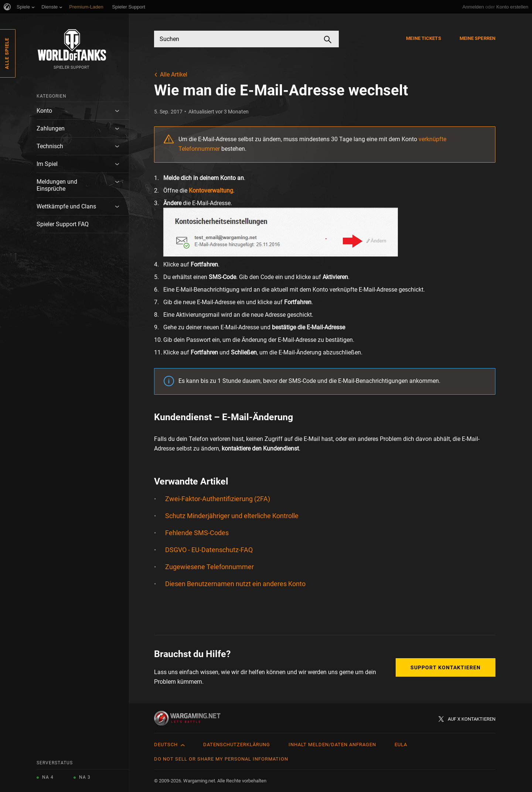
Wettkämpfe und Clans (66, 206)
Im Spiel (47, 164)
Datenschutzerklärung (237, 745)
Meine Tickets (423, 38)
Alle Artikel (174, 74)
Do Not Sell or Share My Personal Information (221, 759)
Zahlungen (51, 128)
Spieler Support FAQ (63, 224)
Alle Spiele (7, 53)
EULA (401, 745)
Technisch (50, 146)
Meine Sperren (478, 38)
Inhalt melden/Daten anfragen (332, 745)
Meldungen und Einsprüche (57, 185)
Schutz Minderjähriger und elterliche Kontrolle (232, 516)
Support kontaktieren (446, 667)
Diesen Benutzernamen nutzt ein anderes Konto (235, 584)
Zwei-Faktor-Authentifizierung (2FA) (218, 499)
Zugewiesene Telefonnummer (209, 567)
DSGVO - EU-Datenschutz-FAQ (209, 550)
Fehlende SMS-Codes (197, 533)
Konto (44, 111)
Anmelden (473, 7)
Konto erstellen (512, 7)
